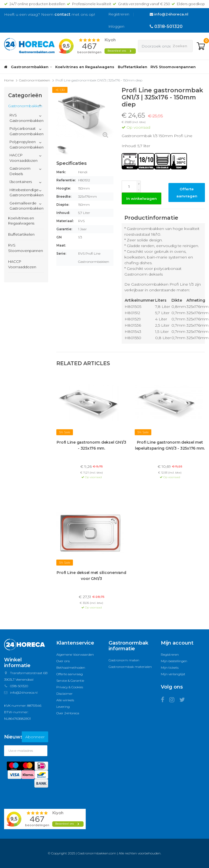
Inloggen (116, 26)
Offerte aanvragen (187, 192)
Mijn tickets (170, 667)
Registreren (119, 14)
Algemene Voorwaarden (75, 654)
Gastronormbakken (31, 67)
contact (62, 14)
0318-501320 (168, 26)
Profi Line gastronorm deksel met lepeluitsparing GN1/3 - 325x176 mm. (170, 445)
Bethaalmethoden (71, 667)
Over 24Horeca (68, 713)
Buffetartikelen (133, 67)
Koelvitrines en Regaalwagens (85, 67)
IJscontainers (21, 182)
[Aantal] (129, 187)
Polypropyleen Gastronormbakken (27, 144)
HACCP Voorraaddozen (24, 158)
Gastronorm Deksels (20, 171)
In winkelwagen (142, 198)
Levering (63, 707)
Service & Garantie (70, 681)
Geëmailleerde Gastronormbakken (27, 206)
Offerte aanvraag (70, 674)
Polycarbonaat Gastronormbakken (27, 131)
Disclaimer (64, 694)
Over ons (63, 661)
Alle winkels (65, 700)
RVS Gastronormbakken (27, 118)
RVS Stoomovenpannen (173, 67)
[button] (40, 105)
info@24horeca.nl (171, 14)
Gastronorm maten (124, 660)
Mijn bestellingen (174, 661)
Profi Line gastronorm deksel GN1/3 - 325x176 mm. (91, 445)
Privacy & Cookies (70, 687)
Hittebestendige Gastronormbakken (27, 192)
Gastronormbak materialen (130, 667)
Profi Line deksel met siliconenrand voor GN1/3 (91, 576)
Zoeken (180, 46)
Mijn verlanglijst (173, 674)
